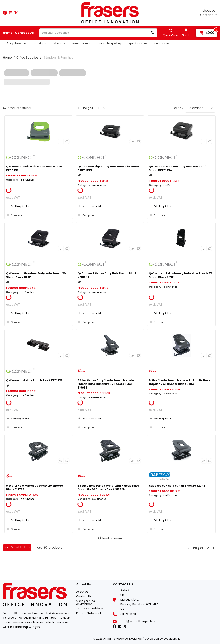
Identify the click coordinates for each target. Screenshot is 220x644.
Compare (14, 215)
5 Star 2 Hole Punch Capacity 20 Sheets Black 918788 (34, 487)
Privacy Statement (89, 613)
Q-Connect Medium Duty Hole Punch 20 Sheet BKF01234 (178, 168)
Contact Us (209, 15)
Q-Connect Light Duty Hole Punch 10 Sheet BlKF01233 (108, 168)
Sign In (43, 43)
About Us (208, 11)
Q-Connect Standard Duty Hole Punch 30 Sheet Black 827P (36, 275)
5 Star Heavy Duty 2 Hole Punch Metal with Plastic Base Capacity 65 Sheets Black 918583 (108, 384)
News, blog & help (111, 43)
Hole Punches (27, 180)
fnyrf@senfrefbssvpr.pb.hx (138, 621)
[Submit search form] (153, 33)
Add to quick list (18, 206)
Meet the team (82, 43)
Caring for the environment (86, 602)
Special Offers (138, 43)
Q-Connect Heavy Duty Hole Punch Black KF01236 (107, 275)
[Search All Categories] (98, 33)
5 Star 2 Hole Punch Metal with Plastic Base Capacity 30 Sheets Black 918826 (108, 487)
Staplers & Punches (59, 58)
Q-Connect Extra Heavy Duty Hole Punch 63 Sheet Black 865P (180, 275)
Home (8, 33)
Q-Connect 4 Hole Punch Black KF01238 (34, 380)
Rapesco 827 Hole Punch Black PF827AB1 (178, 486)
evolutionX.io (172, 639)
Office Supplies (27, 58)
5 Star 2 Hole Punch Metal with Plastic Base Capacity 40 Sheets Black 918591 (180, 382)
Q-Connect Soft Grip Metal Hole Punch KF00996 (34, 168)
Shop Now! (15, 43)
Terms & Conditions (90, 609)
